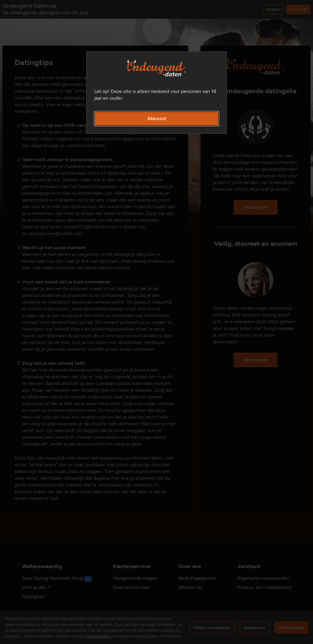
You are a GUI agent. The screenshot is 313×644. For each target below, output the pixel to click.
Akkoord (156, 118)
